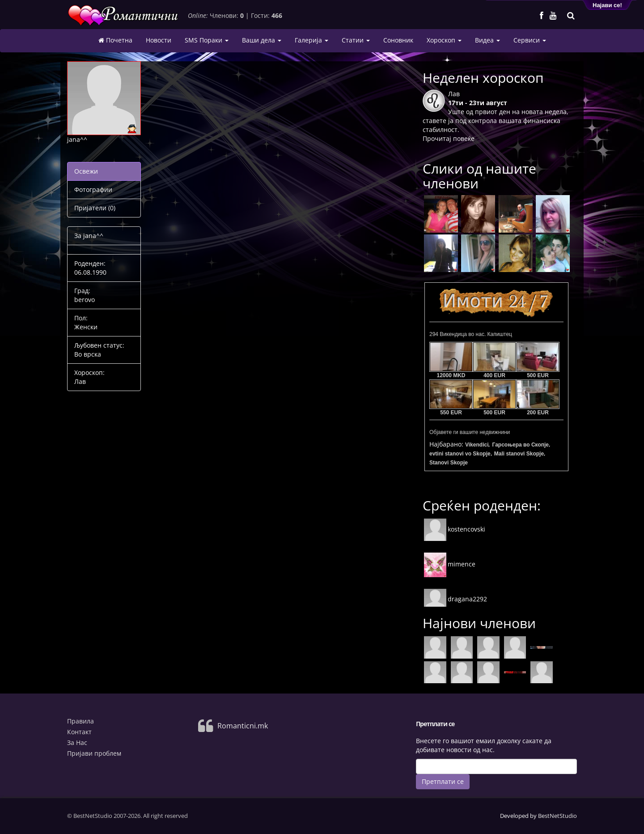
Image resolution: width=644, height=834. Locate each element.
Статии (356, 40)
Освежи (86, 171)
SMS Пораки (207, 40)
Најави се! (607, 5)
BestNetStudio (557, 816)
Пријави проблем (94, 753)
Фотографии (93, 189)
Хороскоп (444, 40)
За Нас (77, 743)
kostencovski (455, 529)
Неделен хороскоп (483, 78)
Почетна (115, 40)
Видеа (487, 40)
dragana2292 (455, 599)
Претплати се (443, 781)
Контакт (79, 732)
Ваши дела (262, 40)
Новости (159, 40)
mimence (450, 564)
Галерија (311, 40)
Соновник (398, 40)
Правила (80, 721)
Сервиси (530, 40)
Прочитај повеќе (449, 138)
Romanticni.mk (243, 726)
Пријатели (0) (95, 208)
